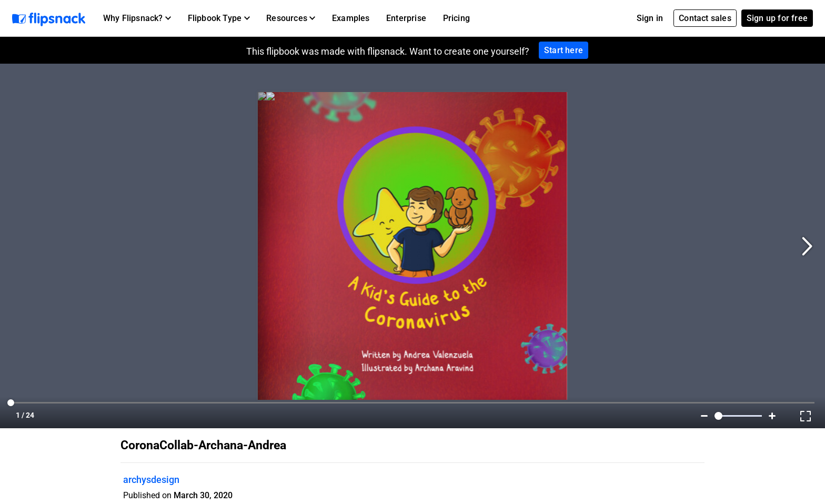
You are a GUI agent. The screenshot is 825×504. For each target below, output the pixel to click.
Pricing (456, 18)
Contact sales (705, 18)
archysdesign (151, 480)
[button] (137, 18)
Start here (564, 50)
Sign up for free (777, 18)
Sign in (650, 18)
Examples (351, 18)
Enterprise (406, 18)
